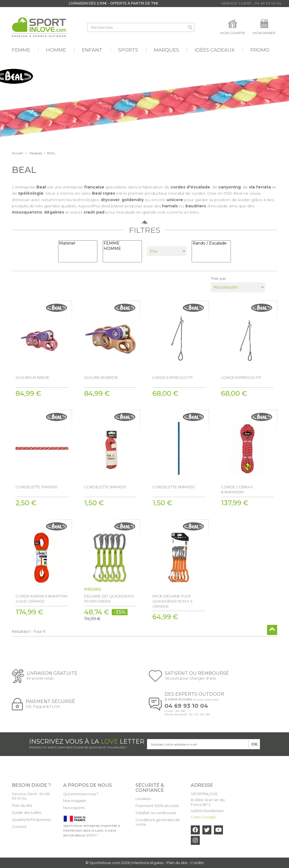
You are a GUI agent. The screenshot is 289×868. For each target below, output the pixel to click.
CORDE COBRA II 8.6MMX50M (237, 489)
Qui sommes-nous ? (81, 794)
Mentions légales (148, 863)
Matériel (78, 243)
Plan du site (22, 805)
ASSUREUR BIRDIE (32, 377)
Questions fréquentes (31, 819)
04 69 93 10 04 (186, 706)
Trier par (218, 278)
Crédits (197, 863)
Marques (36, 153)
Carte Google (203, 817)
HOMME (122, 249)
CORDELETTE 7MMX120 (37, 487)
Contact (19, 827)
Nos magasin (75, 801)
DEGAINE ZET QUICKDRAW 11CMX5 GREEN (109, 599)
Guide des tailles (27, 812)
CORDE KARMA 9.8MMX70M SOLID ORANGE (41, 599)
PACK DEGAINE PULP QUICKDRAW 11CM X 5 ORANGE (172, 601)
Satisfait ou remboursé (156, 813)
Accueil (17, 153)
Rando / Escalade (211, 243)
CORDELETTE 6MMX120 (174, 487)
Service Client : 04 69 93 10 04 (251, 3)
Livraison (143, 799)
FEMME (122, 243)
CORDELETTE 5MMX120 (105, 487)
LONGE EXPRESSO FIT (173, 377)
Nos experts (74, 808)
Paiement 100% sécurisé (157, 806)
